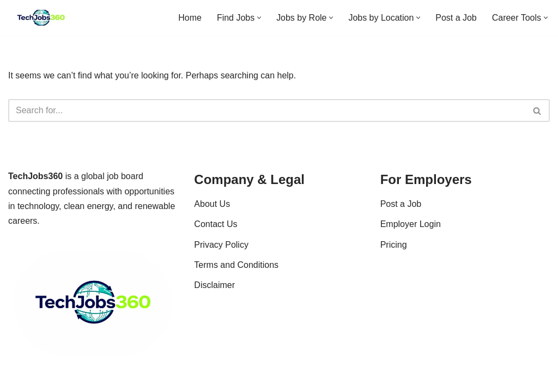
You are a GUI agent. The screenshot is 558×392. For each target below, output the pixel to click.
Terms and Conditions (236, 275)
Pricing (394, 255)
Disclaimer (214, 295)
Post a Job (456, 18)
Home (189, 18)
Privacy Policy (221, 255)
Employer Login (411, 234)
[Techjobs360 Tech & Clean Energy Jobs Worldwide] (41, 18)
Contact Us (216, 234)
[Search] (267, 111)
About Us (212, 214)
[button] (259, 18)
